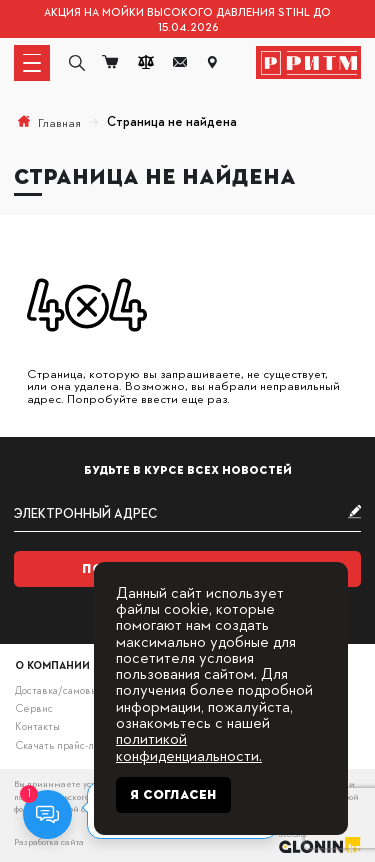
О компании (52, 664)
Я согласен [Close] (173, 795)
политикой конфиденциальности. (189, 745)
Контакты (37, 725)
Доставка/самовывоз (64, 689)
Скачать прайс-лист (62, 744)
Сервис (34, 707)
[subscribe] (188, 513)
